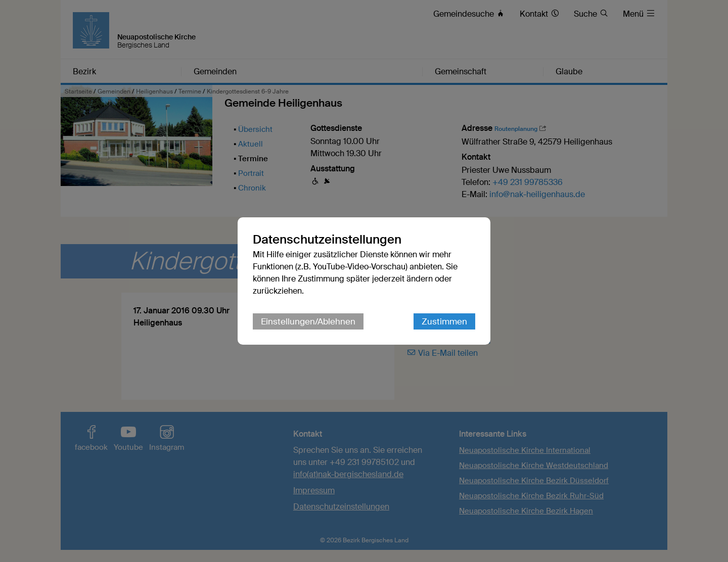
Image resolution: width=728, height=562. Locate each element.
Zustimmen (444, 321)
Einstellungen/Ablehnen (308, 321)
